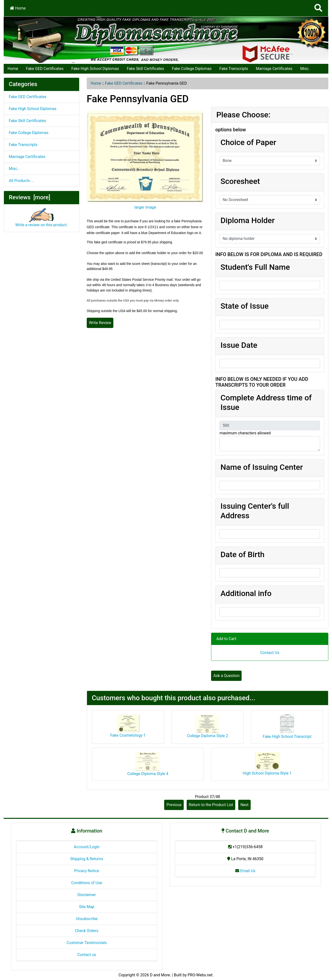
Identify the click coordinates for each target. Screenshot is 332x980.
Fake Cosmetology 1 (128, 735)
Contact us (87, 955)
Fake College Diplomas (192, 69)
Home (18, 8)
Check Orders (87, 931)
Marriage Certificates (274, 69)
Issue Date (239, 345)
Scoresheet (240, 181)
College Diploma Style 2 (207, 736)
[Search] (318, 8)
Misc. (305, 69)
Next (244, 805)
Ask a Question (226, 676)
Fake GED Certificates (45, 69)
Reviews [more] (29, 197)
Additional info (246, 593)
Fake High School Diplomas (95, 69)
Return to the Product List (211, 805)
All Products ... (21, 181)
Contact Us (270, 653)
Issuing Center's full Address (255, 511)
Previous (174, 805)
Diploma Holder (247, 220)
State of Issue (244, 306)
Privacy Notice (87, 871)
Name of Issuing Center (262, 467)
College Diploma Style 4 (148, 774)
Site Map (87, 907)
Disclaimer (87, 895)
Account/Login (87, 847)
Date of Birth (242, 554)
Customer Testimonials (87, 943)
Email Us (245, 871)
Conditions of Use (87, 883)
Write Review (100, 323)
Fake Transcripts (234, 69)
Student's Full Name (255, 267)
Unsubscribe (87, 919)
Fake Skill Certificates (145, 69)
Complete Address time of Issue (266, 402)
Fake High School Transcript (287, 737)
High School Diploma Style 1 (267, 773)
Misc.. (14, 169)
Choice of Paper (248, 142)
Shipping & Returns (87, 859)
